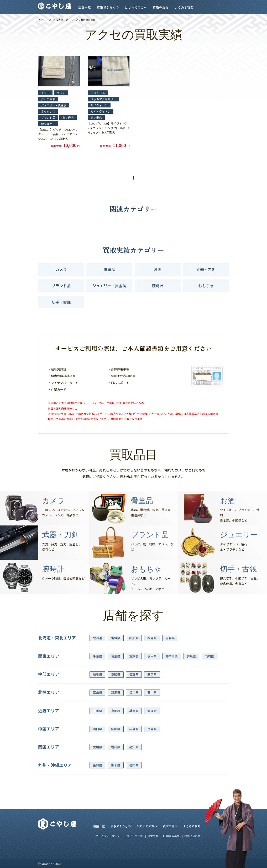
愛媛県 (98, 747)
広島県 (134, 729)
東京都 (134, 656)
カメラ (61, 269)
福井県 (134, 692)
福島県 (152, 638)
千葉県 (98, 656)
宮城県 (116, 638)
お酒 (158, 269)
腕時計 (158, 286)
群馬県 (191, 656)
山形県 (134, 638)
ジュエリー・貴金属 (109, 286)
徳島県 (152, 729)
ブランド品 (61, 286)
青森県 (170, 638)
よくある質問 (184, 7)
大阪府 (152, 711)
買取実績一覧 (61, 20)
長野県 (134, 674)
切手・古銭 (61, 302)
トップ (42, 20)
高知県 (134, 747)
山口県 (98, 729)
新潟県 (116, 692)
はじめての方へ (136, 7)
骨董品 (109, 269)
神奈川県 (171, 656)
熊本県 (116, 765)
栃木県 (152, 656)
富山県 (98, 692)
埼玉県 (116, 656)
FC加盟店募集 (171, 836)
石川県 (152, 692)
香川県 (116, 747)
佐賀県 (98, 765)
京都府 (116, 711)
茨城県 (209, 656)
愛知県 (116, 674)
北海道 (98, 638)
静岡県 (152, 674)
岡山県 (116, 729)
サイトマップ (135, 836)
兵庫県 (134, 711)
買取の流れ (161, 7)
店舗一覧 (85, 7)
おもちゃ (206, 286)
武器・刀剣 (206, 269)
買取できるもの (108, 7)
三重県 (98, 711)
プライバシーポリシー (109, 836)
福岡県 (134, 765)
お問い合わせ (192, 836)
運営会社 (153, 836)
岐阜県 (98, 674)
